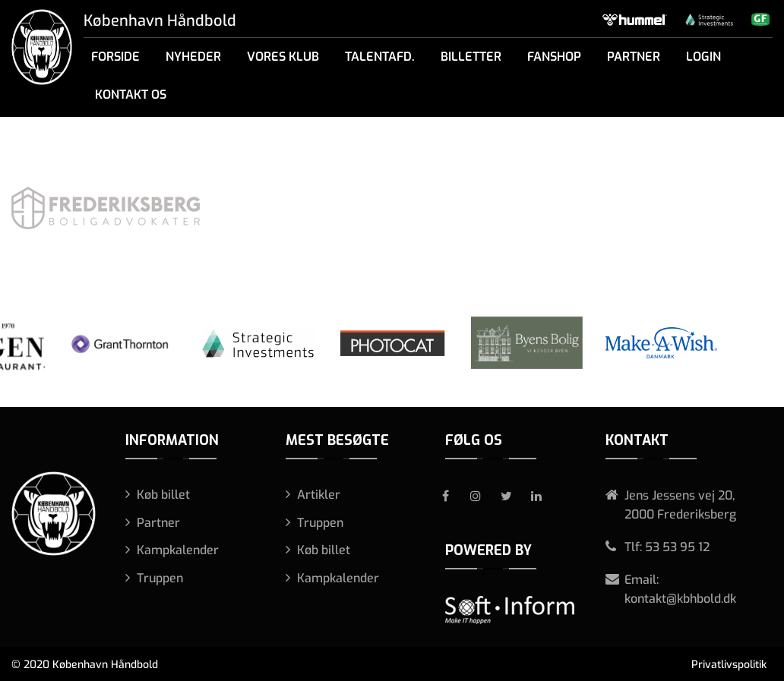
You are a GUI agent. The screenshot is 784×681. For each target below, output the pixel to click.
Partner (634, 57)
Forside (115, 57)
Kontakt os (131, 95)
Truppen (160, 578)
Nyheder (193, 57)
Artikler (319, 495)
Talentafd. (380, 57)
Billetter (471, 57)
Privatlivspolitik (729, 665)
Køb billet (163, 495)
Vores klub (283, 57)
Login (703, 57)
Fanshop (554, 57)
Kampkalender (178, 550)
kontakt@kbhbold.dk (680, 599)
